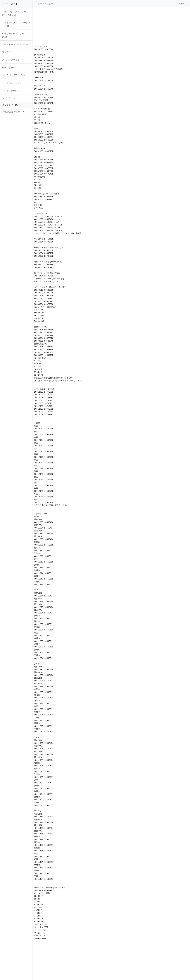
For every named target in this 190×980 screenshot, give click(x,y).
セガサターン (9, 98)
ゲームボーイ (9, 67)
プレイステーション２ (13, 90)
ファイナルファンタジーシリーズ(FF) (16, 24)
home (182, 4)
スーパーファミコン (12, 60)
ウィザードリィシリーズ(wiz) (14, 35)
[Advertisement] (111, 26)
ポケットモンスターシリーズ (16, 44)
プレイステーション (12, 83)
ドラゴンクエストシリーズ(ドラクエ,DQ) (15, 13)
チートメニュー (46, 4)
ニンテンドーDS (10, 105)
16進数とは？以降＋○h (13, 112)
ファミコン (8, 52)
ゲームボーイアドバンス (14, 75)
